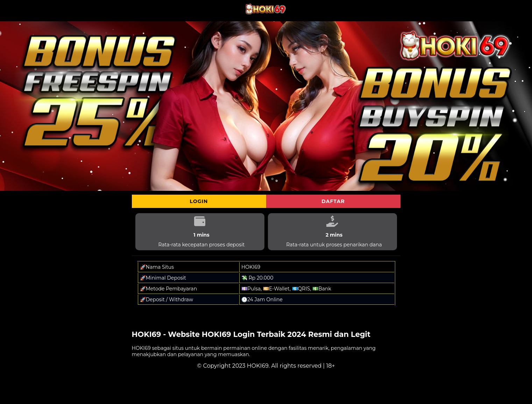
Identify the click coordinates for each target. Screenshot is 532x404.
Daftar (333, 201)
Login (199, 201)
